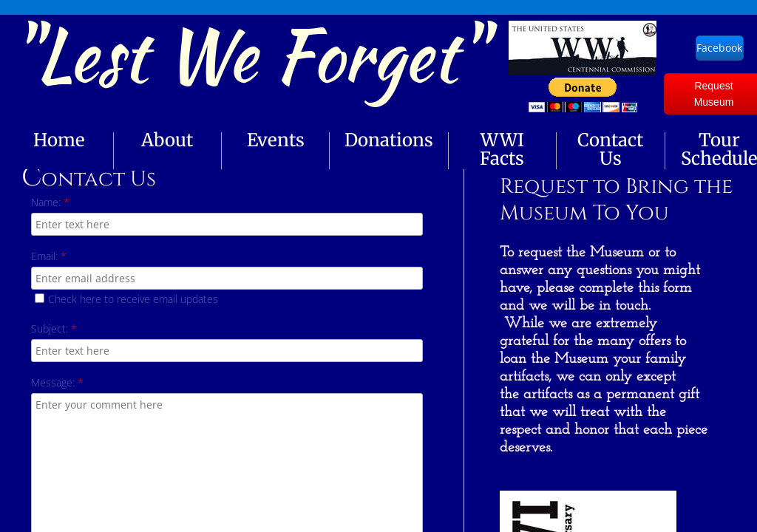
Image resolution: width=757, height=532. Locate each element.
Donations (389, 140)
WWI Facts (502, 149)
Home (59, 140)
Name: (50, 202)
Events (276, 140)
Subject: (54, 328)
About (167, 140)
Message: (57, 382)
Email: (49, 256)
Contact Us (610, 149)
